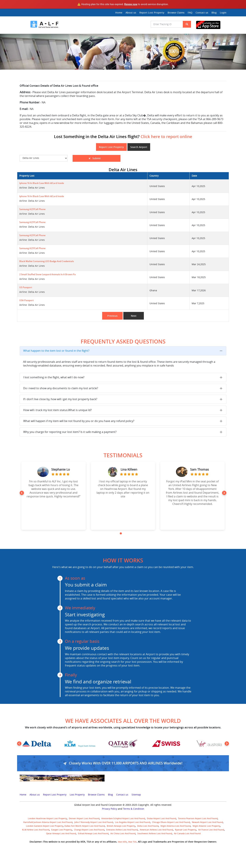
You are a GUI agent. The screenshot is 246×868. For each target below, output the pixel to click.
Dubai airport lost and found (161, 818)
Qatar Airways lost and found (61, 833)
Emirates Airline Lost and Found (122, 830)
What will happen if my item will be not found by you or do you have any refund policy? (79, 421)
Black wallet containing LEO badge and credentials (47, 261)
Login (223, 13)
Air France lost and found (211, 830)
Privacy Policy (110, 809)
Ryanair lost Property (186, 830)
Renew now (131, 4)
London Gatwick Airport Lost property (45, 826)
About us (131, 13)
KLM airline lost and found (36, 830)
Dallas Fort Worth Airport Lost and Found (85, 826)
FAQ (190, 13)
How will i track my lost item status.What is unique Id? (57, 410)
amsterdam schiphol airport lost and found (123, 818)
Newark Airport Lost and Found (207, 822)
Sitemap (136, 795)
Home (119, 13)
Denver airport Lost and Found (84, 818)
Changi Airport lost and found (89, 830)
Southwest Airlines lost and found (155, 833)
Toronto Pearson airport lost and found (198, 818)
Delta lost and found (148, 826)
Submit (90, 158)
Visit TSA (132, 842)
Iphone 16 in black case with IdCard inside (42, 183)
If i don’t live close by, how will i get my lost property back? (60, 399)
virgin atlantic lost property (206, 826)
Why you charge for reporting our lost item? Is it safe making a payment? (70, 432)
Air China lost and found (123, 833)
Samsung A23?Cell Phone (32, 209)
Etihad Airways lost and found (93, 833)
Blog (214, 13)
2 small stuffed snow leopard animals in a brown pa (47, 274)
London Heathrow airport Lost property (47, 818)
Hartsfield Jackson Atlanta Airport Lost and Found (48, 822)
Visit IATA (122, 842)
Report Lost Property (152, 13)
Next (134, 316)
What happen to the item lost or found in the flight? (56, 351)
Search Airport (139, 147)
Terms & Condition (134, 809)
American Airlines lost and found (156, 830)
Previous (112, 316)
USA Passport (26, 300)
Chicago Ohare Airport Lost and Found (171, 822)
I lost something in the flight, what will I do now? (54, 377)
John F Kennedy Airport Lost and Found (94, 822)
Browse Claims (176, 13)
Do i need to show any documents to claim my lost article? (61, 388)
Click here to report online (166, 137)
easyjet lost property (62, 830)
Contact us (202, 13)
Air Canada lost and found (187, 833)
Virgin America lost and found (175, 826)
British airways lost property (121, 826)
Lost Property (77, 795)
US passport (26, 287)
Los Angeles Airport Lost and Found (132, 822)
